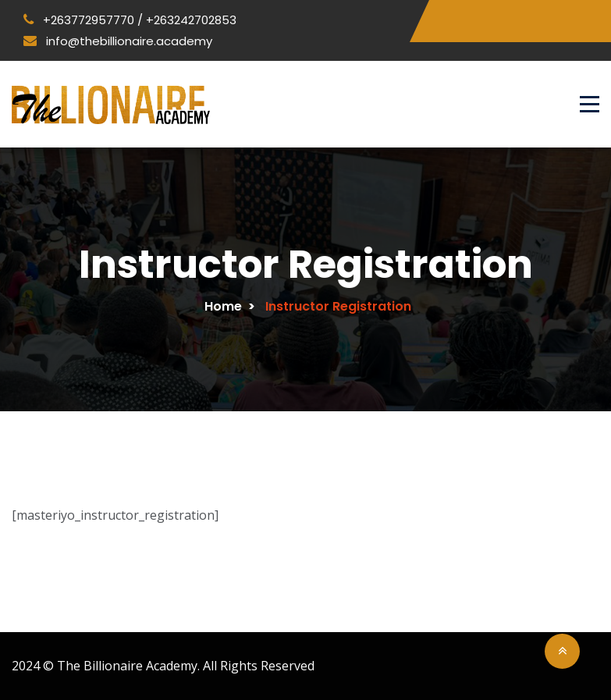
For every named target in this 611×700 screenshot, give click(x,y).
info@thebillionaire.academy (118, 41)
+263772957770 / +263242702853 (130, 20)
